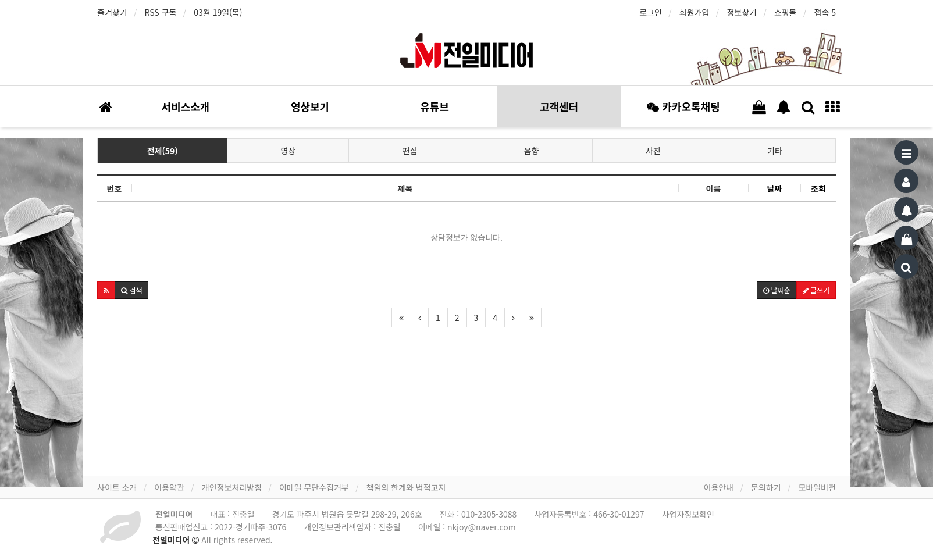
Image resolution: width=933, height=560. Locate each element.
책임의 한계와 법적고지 (406, 487)
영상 (289, 151)
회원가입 (695, 12)
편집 (410, 151)
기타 (775, 151)
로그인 (651, 12)
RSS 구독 (161, 12)
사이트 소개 (117, 487)
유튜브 (435, 106)
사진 (653, 151)
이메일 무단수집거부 (314, 487)
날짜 (775, 188)
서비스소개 (186, 106)
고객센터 (559, 106)
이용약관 (169, 487)
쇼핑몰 (786, 12)
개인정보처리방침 (232, 487)
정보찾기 (742, 12)
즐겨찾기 (112, 12)
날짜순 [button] (777, 290)
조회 (818, 188)
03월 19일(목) (218, 12)
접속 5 (825, 12)
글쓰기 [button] (816, 290)
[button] (106, 290)
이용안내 (719, 487)
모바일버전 (817, 487)
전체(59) (163, 151)
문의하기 (766, 487)
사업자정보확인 (688, 514)
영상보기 (310, 106)
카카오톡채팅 (683, 106)
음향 (532, 151)
